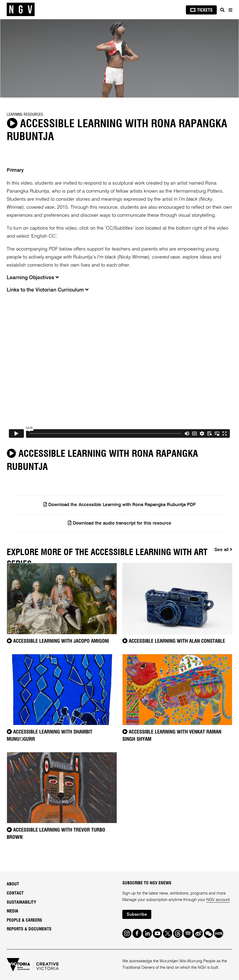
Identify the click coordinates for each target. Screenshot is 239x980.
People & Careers (24, 920)
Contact (15, 893)
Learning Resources (25, 115)
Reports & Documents (29, 929)
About (13, 884)
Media (12, 911)
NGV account (218, 900)
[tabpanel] (119, 58)
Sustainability (21, 902)
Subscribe (137, 915)
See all (223, 550)
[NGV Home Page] (21, 10)
